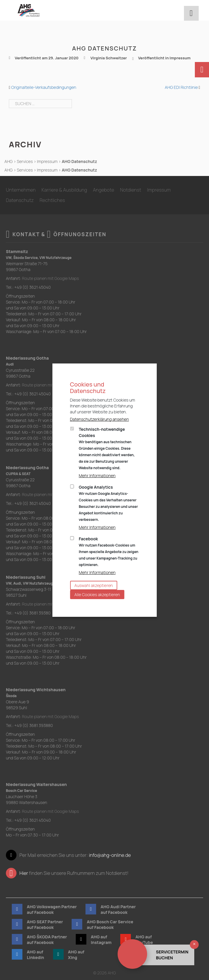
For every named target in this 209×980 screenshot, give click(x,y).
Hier (24, 873)
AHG (9, 161)
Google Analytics (108, 503)
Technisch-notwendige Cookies (107, 448)
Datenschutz (20, 200)
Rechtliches (52, 200)
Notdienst (131, 190)
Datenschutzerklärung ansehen (99, 419)
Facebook (108, 552)
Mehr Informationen (97, 476)
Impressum (180, 58)
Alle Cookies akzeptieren (97, 595)
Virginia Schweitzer (109, 58)
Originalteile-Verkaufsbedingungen (44, 87)
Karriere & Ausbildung (64, 190)
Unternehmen (21, 190)
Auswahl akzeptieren (93, 585)
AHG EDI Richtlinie (181, 87)
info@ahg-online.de (110, 855)
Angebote (103, 190)
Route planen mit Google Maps (51, 278)
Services (25, 161)
